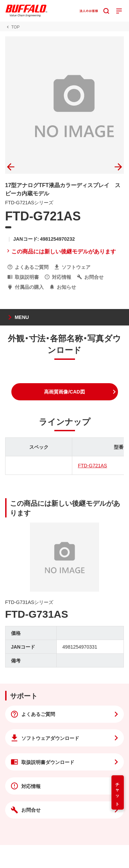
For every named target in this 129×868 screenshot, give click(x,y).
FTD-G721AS (92, 465)
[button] (65, 392)
